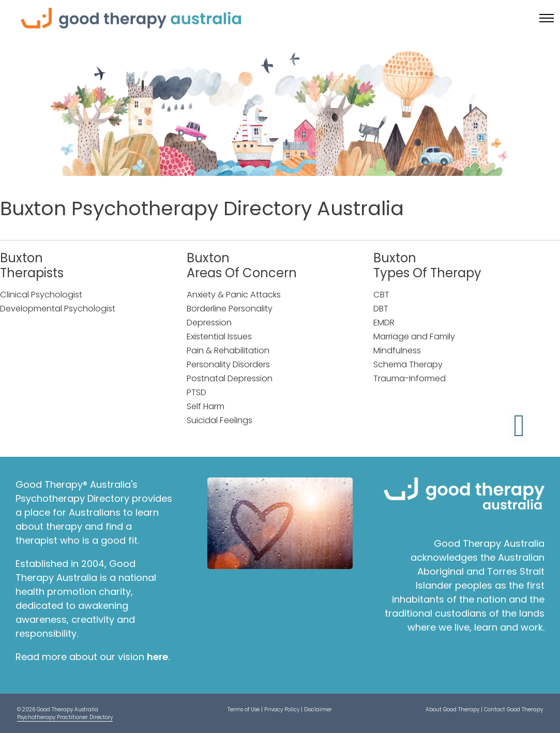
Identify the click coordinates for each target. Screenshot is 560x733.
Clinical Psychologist (41, 295)
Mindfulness (397, 350)
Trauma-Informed (410, 378)
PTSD (196, 392)
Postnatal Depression (230, 378)
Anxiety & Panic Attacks (234, 295)
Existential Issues (219, 336)
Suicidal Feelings (220, 420)
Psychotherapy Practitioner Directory (65, 717)
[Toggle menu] (547, 18)
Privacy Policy (282, 709)
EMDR (384, 323)
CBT (381, 295)
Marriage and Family (414, 336)
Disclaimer (318, 709)
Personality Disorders (228, 364)
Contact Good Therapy (513, 709)
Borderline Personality (230, 309)
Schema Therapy (408, 364)
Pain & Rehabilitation (228, 350)
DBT (381, 309)
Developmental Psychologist (58, 309)
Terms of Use (244, 709)
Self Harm (206, 406)
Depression (209, 323)
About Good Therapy (452, 709)
